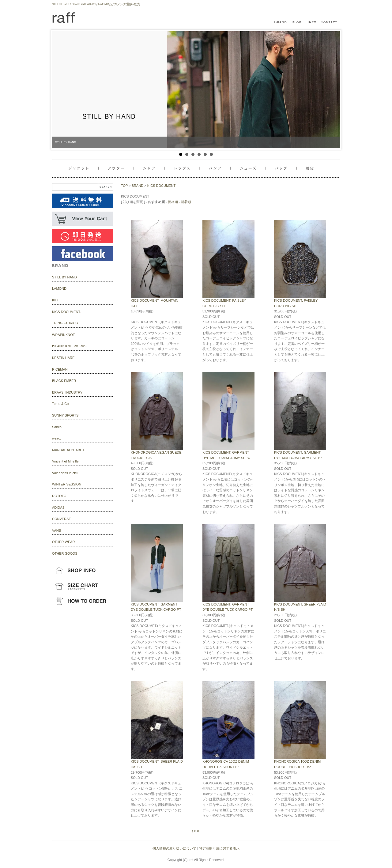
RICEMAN (60, 369)
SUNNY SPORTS (65, 415)
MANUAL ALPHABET (68, 450)
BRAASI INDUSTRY (67, 392)
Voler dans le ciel (65, 473)
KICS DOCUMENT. (66, 312)
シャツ (150, 168)
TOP (124, 186)
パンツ (218, 168)
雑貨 (307, 168)
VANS (57, 530)
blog (297, 22)
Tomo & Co (60, 404)
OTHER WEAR (64, 542)
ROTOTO (59, 496)
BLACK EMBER (64, 381)
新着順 (186, 202)
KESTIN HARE (63, 358)
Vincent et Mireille (65, 461)
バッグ (250, 168)
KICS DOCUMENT (161, 186)
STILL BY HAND (64, 277)
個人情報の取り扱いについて (174, 848)
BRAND (138, 186)
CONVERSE (62, 519)
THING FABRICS (65, 323)
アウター (117, 168)
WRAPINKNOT (64, 335)
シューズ (283, 168)
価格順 (173, 202)
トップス (184, 168)
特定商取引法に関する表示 (219, 848)
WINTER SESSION (67, 484)
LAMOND (59, 289)
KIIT (55, 300)
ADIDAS (58, 508)
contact (329, 22)
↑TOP (196, 831)
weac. (57, 438)
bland (282, 22)
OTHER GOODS (65, 553)
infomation (312, 22)
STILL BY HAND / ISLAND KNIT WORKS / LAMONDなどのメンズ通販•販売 (96, 4)
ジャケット (84, 168)
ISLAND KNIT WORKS (69, 346)
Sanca (57, 427)
